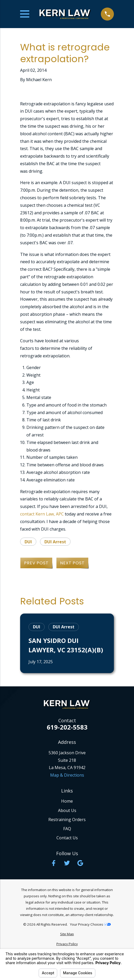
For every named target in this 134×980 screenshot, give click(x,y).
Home (67, 801)
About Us (67, 810)
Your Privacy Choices (90, 924)
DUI (28, 542)
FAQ (67, 829)
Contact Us (67, 838)
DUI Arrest (55, 542)
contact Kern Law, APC (42, 514)
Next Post (72, 563)
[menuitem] (67, 934)
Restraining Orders (67, 820)
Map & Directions (67, 775)
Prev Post (36, 563)
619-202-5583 (67, 727)
